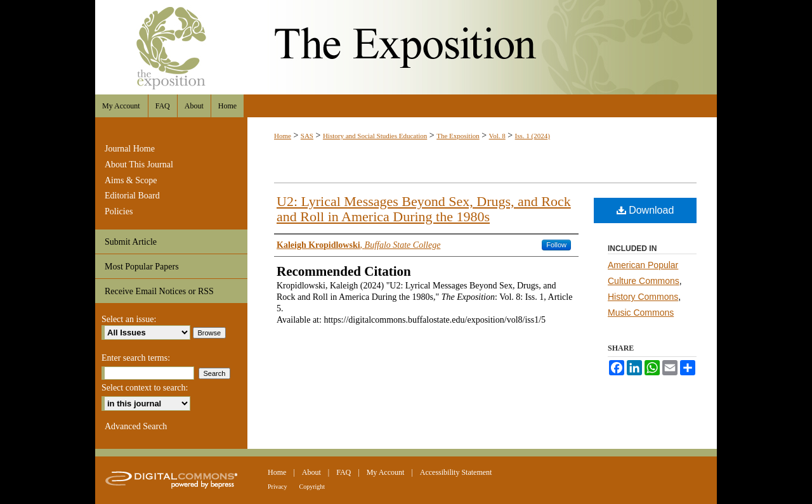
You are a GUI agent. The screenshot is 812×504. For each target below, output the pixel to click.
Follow (556, 245)
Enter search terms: (136, 358)
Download (645, 210)
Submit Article (131, 242)
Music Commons (641, 313)
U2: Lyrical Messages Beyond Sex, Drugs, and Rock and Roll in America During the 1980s (424, 209)
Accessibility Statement (456, 472)
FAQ (344, 472)
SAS (307, 136)
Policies (119, 211)
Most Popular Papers (142, 267)
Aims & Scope (131, 180)
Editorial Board (132, 196)
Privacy (278, 487)
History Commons (643, 297)
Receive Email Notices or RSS (159, 291)
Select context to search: (145, 388)
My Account (386, 472)
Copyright (312, 487)
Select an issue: (129, 319)
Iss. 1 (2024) (533, 136)
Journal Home (130, 149)
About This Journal (139, 165)
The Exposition (406, 47)
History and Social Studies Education (375, 136)
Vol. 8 (497, 136)
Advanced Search (136, 426)
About (311, 472)
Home (283, 136)
